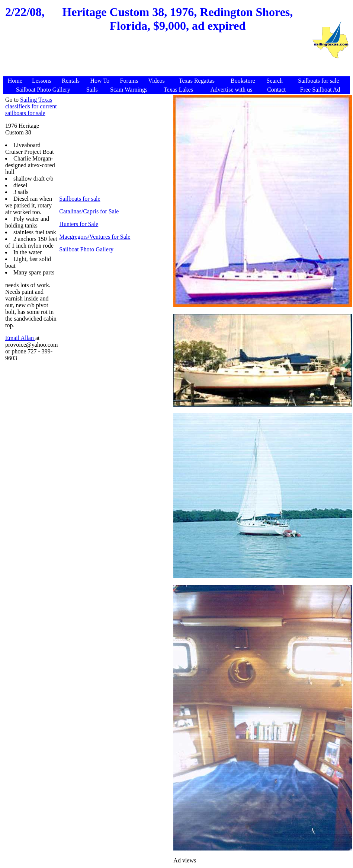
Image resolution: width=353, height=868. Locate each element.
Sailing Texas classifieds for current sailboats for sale (31, 106)
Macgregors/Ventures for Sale (95, 237)
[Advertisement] (157, 58)
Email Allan (20, 338)
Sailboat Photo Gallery (86, 249)
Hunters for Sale (79, 224)
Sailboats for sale (80, 199)
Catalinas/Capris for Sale (89, 211)
